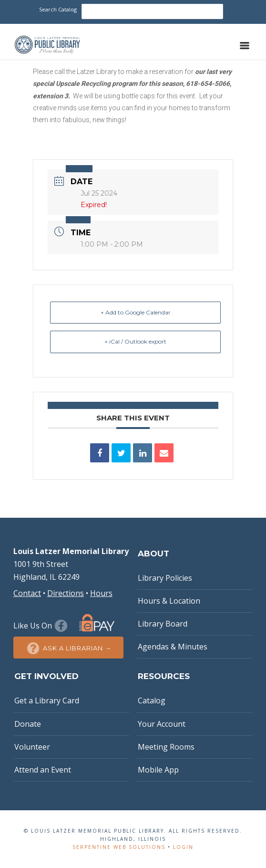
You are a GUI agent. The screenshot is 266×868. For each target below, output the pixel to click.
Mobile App (158, 770)
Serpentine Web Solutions (119, 847)
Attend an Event (43, 770)
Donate (28, 724)
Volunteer (32, 747)
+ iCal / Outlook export (135, 341)
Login (183, 847)
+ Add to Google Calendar (136, 312)
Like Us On (42, 626)
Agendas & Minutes (173, 647)
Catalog (152, 701)
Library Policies (165, 578)
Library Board (163, 624)
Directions (66, 593)
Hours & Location (169, 601)
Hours (101, 593)
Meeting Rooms (166, 747)
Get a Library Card (47, 701)
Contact (27, 593)
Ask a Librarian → (68, 648)
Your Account (162, 724)
